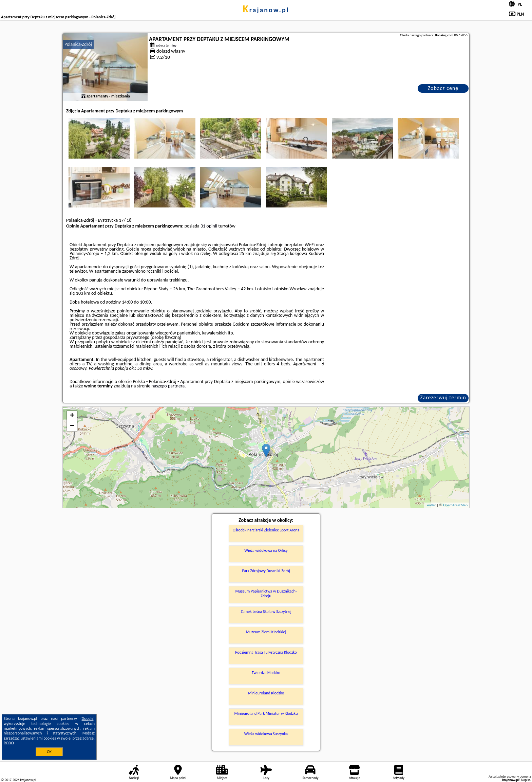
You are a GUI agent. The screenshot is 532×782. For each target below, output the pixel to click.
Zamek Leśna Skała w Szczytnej (266, 612)
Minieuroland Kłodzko (266, 693)
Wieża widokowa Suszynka (266, 734)
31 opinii (209, 226)
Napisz (526, 780)
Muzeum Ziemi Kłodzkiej (266, 632)
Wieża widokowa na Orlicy (266, 550)
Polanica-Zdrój (78, 44)
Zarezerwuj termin (443, 397)
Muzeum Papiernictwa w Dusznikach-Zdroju (266, 594)
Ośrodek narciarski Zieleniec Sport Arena (266, 530)
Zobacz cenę (443, 88)
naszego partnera (168, 386)
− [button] (72, 426)
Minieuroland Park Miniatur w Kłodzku (266, 713)
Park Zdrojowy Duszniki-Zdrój (266, 571)
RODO (9, 743)
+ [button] (72, 416)
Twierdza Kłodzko (266, 673)
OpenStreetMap (455, 505)
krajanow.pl (266, 10)
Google (88, 719)
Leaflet (431, 505)
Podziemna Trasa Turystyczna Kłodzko (266, 652)
